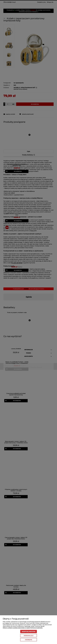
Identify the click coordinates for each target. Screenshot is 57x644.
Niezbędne (29, 640)
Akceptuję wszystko (29, 632)
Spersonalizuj (29, 636)
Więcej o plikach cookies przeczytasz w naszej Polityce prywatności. (23, 628)
